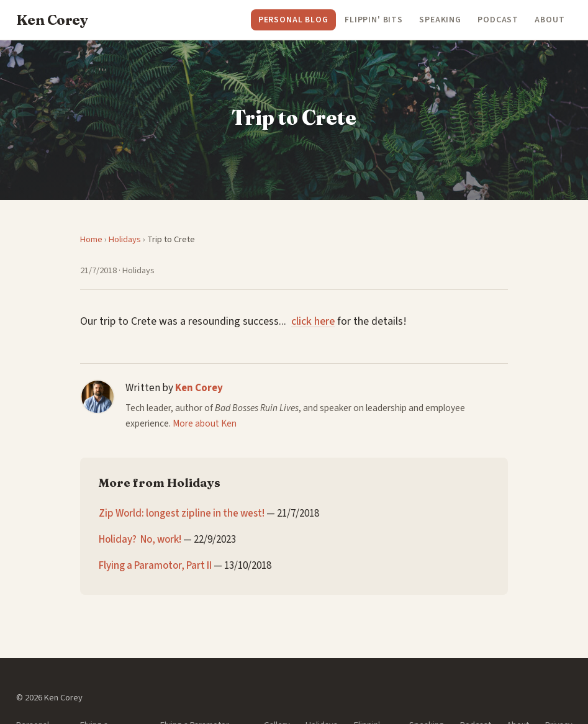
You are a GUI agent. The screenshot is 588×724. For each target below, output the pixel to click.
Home (91, 239)
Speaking (440, 20)
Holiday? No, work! (140, 540)
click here (313, 321)
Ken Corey (199, 388)
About (550, 20)
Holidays (125, 239)
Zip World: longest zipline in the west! (182, 514)
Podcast (498, 20)
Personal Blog (293, 20)
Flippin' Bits (374, 20)
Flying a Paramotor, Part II (155, 566)
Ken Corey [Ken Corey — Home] (52, 20)
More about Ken (205, 423)
